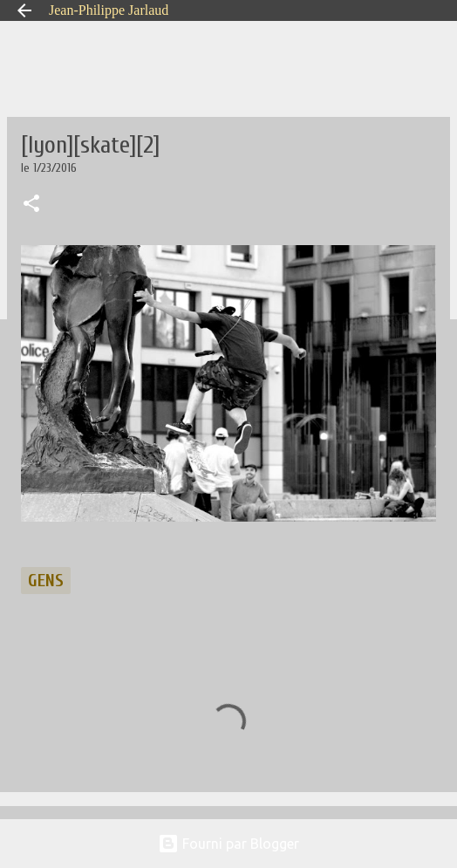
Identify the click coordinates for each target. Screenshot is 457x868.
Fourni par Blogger (228, 844)
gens (46, 581)
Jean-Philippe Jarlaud (109, 10)
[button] (31, 205)
